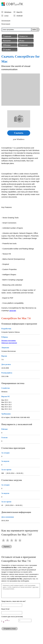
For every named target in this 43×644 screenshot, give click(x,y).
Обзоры (7, 45)
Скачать (19, 133)
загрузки (13, 311)
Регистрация (6, 24)
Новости (23, 36)
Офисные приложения (9, 343)
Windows (8, 12)
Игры (22, 41)
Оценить (7, 547)
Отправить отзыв (10, 629)
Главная (7, 36)
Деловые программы (9, 341)
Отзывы (7, 49)
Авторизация (6, 21)
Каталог (7, 41)
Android (19, 16)
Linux (6, 16)
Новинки (24, 45)
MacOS (19, 12)
